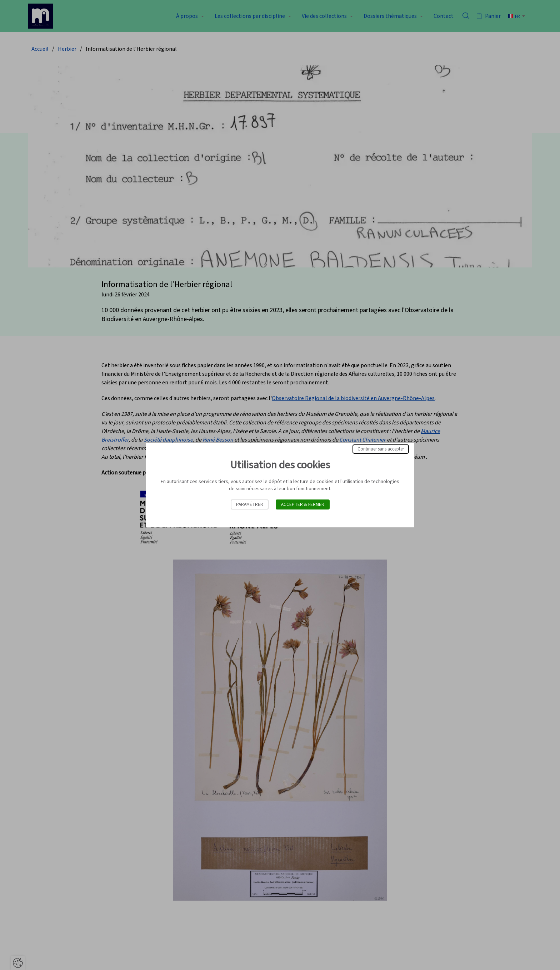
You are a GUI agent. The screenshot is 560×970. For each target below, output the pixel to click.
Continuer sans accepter (381, 449)
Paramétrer (250, 504)
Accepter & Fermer (303, 504)
